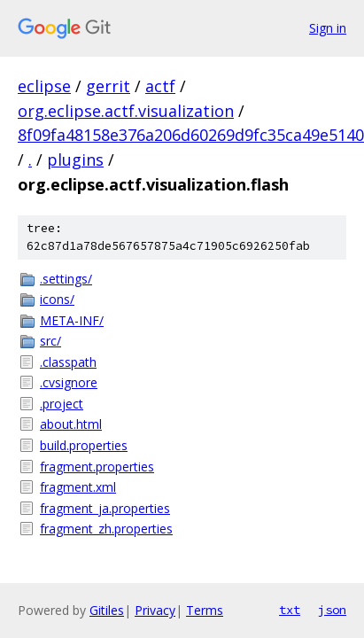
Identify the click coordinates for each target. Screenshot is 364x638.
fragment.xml (78, 487)
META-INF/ (72, 320)
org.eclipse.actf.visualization (126, 111)
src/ (50, 341)
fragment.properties (97, 467)
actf (160, 86)
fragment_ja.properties (105, 508)
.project (62, 404)
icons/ (57, 299)
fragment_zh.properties (106, 529)
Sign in (328, 28)
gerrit (108, 86)
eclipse (44, 86)
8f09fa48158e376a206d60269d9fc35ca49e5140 (191, 135)
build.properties (84, 445)
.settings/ (66, 279)
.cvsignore (69, 382)
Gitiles (107, 610)
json (332, 610)
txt (290, 610)
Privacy (155, 610)
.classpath (68, 362)
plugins (75, 159)
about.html (71, 424)
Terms (205, 610)
